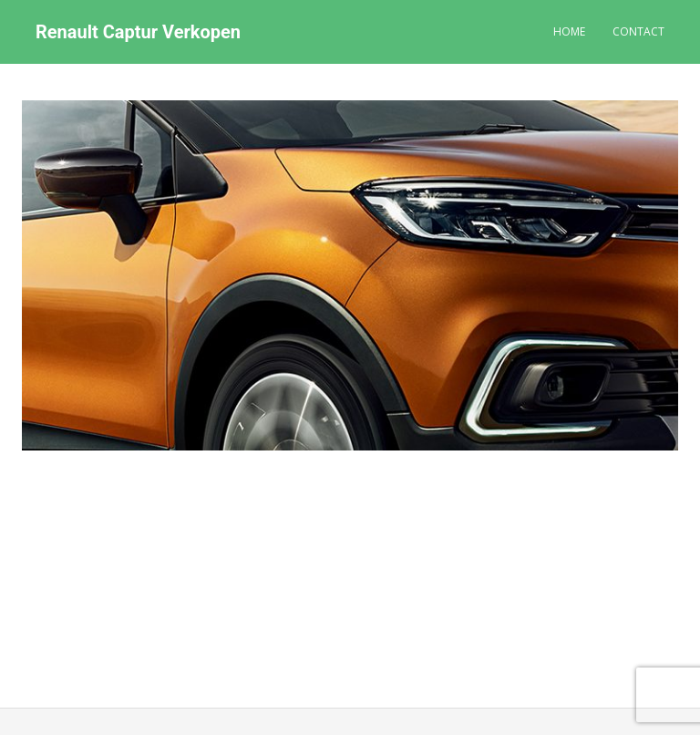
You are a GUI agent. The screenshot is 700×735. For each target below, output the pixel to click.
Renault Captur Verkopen (138, 32)
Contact (638, 31)
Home (569, 31)
